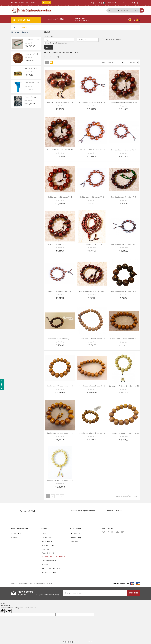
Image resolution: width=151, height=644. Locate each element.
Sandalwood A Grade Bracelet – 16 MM (124, 433)
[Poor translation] (8, 611)
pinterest (117, 532)
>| (62, 496)
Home (16, 28)
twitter (104, 532)
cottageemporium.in (31, 583)
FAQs (44, 534)
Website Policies (48, 545)
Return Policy (47, 541)
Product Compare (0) (52, 57)
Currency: (126, 3)
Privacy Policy (47, 538)
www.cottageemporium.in (52, 572)
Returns (16, 538)
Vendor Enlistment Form (51, 568)
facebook (108, 532)
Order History (76, 538)
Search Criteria (49, 36)
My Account (76, 534)
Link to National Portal (120, 583)
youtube (123, 532)
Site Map (45, 564)
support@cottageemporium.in (24, 3)
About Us (46, 2)
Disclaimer (46, 549)
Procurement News (49, 561)
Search (24, 28)
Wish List (75, 541)
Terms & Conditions (49, 553)
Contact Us (17, 534)
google (112, 532)
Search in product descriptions (56, 43)
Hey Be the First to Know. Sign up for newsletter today (39, 595)
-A (91, 3)
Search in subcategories (111, 39)
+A (99, 3)
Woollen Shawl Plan (32, 83)
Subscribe (133, 593)
